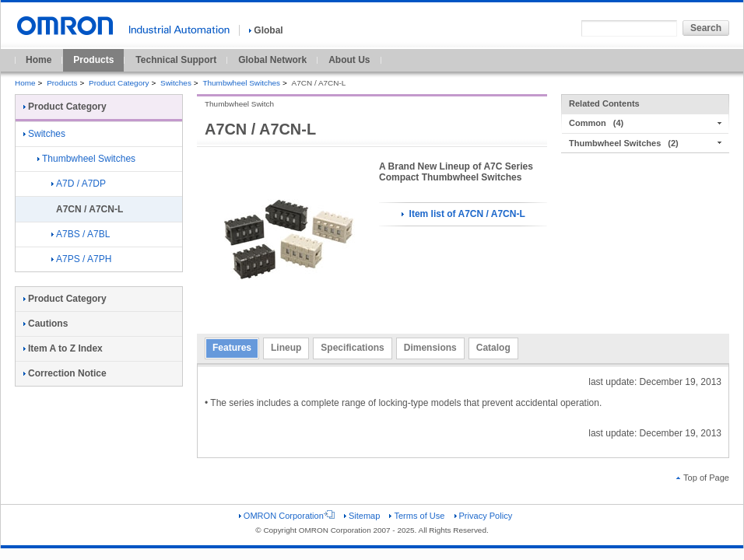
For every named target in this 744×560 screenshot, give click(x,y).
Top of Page (703, 478)
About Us (349, 60)
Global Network (272, 60)
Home (39, 60)
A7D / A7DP (79, 184)
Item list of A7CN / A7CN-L (463, 214)
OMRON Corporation (287, 516)
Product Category (119, 83)
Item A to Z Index (63, 348)
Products (93, 60)
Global (266, 30)
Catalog (493, 348)
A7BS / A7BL (81, 234)
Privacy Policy (484, 516)
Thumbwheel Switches (241, 83)
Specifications (352, 348)
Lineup (286, 348)
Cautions (46, 324)
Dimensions (430, 348)
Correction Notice (65, 373)
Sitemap (362, 516)
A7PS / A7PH (81, 259)
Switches (176, 83)
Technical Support (176, 60)
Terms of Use (417, 516)
